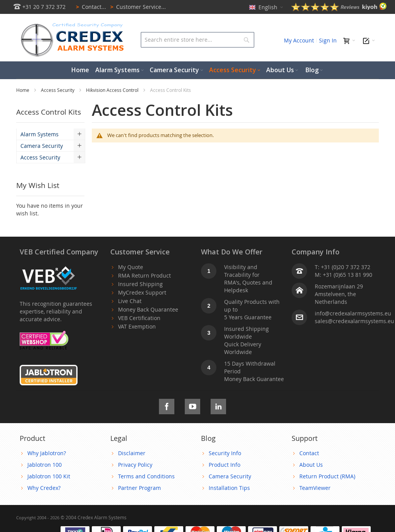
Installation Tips (229, 488)
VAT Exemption (137, 326)
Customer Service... (137, 7)
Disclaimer (132, 453)
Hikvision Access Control (113, 90)
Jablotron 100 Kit (49, 476)
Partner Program (139, 488)
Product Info (225, 465)
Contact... (90, 7)
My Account (299, 40)
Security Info (225, 453)
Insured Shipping (140, 284)
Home (23, 90)
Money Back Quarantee (148, 309)
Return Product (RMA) (327, 476)
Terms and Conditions (146, 476)
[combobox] (197, 40)
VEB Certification (139, 318)
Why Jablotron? (47, 453)
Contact (309, 453)
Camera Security (230, 476)
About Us (311, 465)
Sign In (328, 40)
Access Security (58, 90)
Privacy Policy (135, 465)
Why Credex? (44, 488)
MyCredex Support (142, 292)
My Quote (131, 267)
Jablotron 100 (45, 465)
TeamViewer (315, 488)
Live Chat (130, 301)
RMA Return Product (144, 275)
